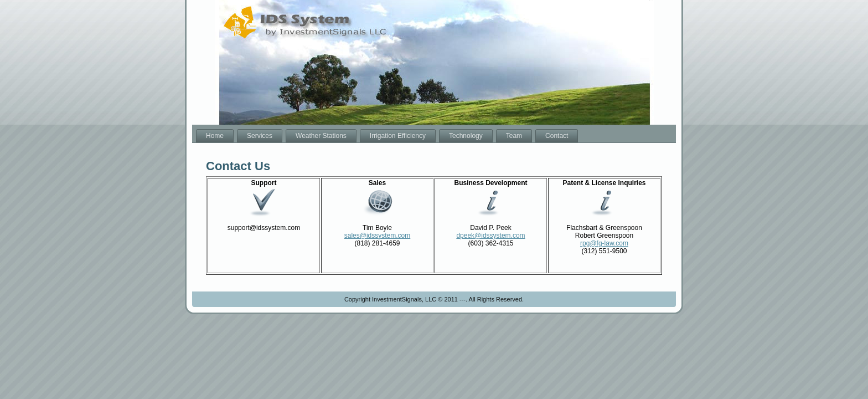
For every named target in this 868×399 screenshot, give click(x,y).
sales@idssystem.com (378, 236)
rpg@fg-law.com (604, 243)
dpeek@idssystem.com (490, 236)
